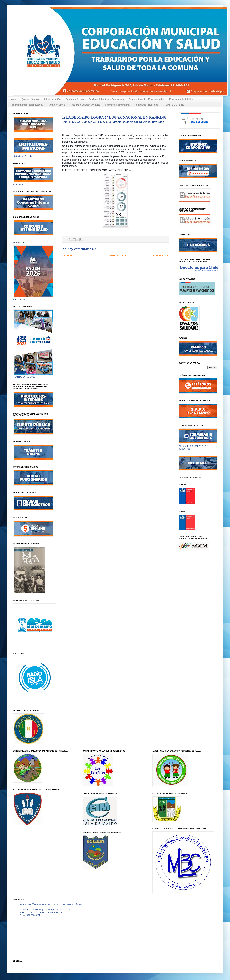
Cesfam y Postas (75, 99)
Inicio (14, 99)
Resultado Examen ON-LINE (85, 105)
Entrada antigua (160, 255)
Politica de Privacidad (147, 105)
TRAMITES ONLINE (174, 105)
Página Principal (118, 255)
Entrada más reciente (73, 255)
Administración (52, 99)
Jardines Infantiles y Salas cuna (106, 99)
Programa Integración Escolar (27, 105)
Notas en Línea (57, 105)
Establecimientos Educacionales (147, 99)
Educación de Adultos (181, 99)
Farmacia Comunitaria (117, 105)
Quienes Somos (30, 99)
